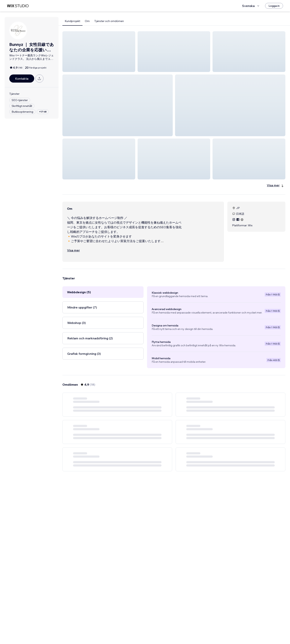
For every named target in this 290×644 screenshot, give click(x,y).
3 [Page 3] (181, 633)
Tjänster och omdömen (109, 21)
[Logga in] (274, 6)
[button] (99, 52)
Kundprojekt (72, 21)
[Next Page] (188, 633)
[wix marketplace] (18, 6)
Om (87, 21)
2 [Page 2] (174, 633)
